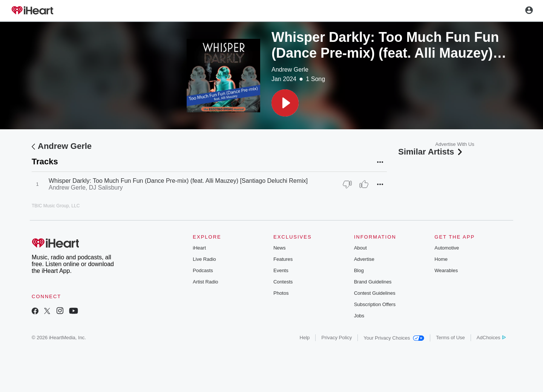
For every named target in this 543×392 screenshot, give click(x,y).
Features (283, 259)
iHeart (199, 248)
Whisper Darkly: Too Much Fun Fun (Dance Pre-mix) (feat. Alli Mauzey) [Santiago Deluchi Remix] (178, 181)
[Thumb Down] (347, 184)
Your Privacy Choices (394, 338)
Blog (359, 270)
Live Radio (204, 259)
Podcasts (203, 270)
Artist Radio (205, 282)
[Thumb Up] (364, 184)
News (280, 248)
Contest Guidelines (375, 293)
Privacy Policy (337, 338)
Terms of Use (450, 338)
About (360, 248)
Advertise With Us (455, 144)
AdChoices (491, 338)
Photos (281, 293)
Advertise (364, 259)
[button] (285, 103)
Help (305, 338)
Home (441, 259)
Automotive (447, 248)
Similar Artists (431, 152)
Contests (283, 282)
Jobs (359, 316)
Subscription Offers (375, 304)
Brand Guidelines (373, 282)
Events (281, 270)
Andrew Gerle (290, 70)
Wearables (446, 270)
